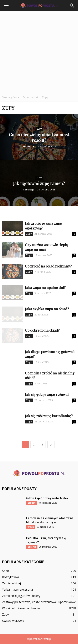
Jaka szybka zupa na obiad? (47, 309)
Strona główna (11, 97)
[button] (72, 6)
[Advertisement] (39, 52)
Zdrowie (32, 547)
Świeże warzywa (13, 621)
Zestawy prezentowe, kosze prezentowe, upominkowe (39, 602)
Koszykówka (11, 577)
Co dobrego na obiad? (42, 330)
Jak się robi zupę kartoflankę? (49, 416)
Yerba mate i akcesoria (17, 589)
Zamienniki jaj (11, 583)
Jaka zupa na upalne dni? (45, 287)
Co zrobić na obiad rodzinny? (48, 266)
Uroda (31, 527)
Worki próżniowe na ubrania (21, 608)
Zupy (39, 129)
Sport (6, 571)
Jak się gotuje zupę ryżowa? (47, 394)
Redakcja (28, 146)
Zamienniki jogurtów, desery (21, 596)
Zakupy (31, 503)
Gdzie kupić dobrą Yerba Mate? (47, 498)
